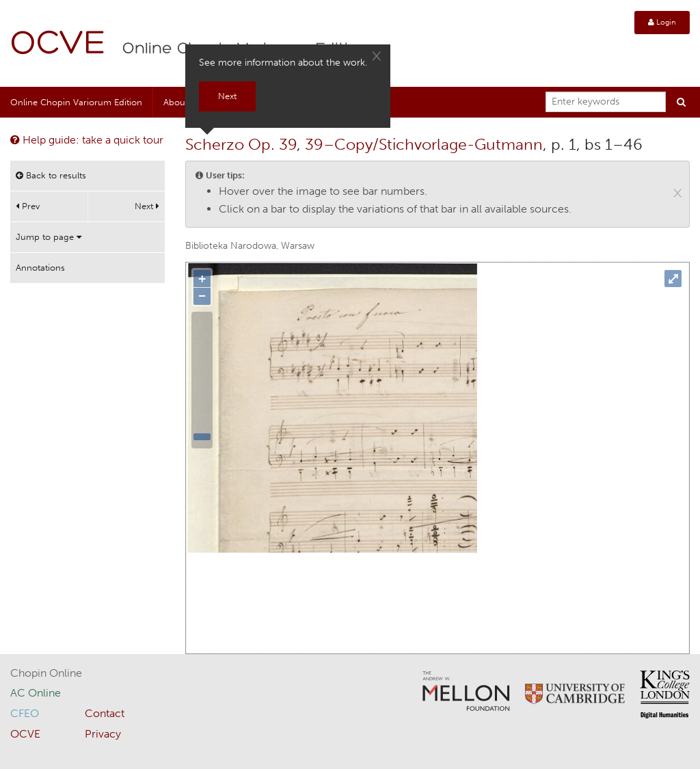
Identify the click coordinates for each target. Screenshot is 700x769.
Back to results (51, 175)
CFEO (25, 713)
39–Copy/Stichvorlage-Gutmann (424, 144)
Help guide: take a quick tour (87, 140)
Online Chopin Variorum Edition (76, 102)
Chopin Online (46, 673)
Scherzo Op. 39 (241, 144)
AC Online (36, 693)
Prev (28, 206)
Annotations (40, 268)
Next (147, 206)
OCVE (58, 45)
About (176, 102)
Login (662, 22)
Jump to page (49, 237)
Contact (105, 713)
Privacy (103, 734)
